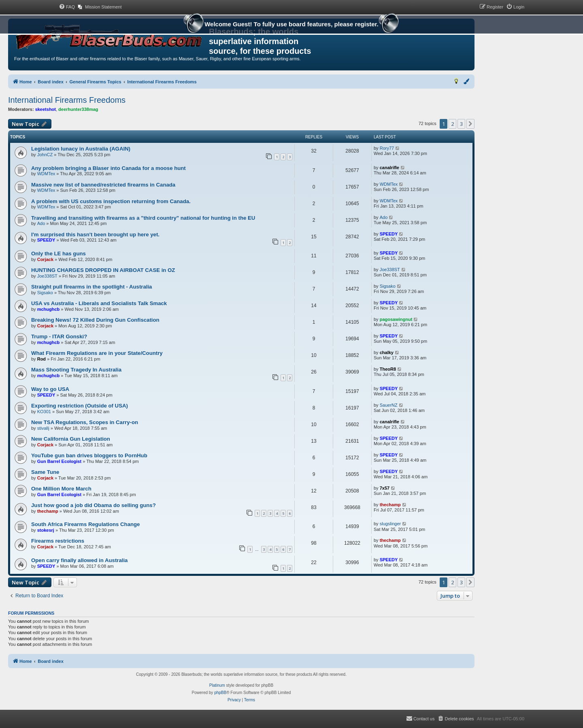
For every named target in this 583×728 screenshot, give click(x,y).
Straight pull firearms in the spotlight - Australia (91, 287)
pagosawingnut (396, 319)
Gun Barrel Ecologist (59, 461)
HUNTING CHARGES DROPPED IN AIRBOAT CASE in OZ (103, 270)
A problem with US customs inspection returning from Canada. (111, 201)
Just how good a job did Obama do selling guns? (94, 505)
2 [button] (452, 124)
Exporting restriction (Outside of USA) (80, 406)
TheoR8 (388, 369)
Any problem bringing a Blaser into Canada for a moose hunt (109, 168)
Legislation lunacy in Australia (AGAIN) (81, 149)
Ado (41, 223)
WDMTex (46, 174)
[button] (470, 124)
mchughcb (49, 309)
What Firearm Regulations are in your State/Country (97, 353)
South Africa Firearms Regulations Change (85, 524)
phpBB (220, 693)
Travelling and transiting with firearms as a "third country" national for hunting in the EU (143, 218)
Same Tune (45, 472)
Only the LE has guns (59, 254)
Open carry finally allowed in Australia (79, 560)
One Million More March (61, 489)
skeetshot (46, 109)
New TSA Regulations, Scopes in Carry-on (85, 422)
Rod (41, 359)
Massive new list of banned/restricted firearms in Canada (103, 185)
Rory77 (387, 148)
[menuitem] (67, 7)
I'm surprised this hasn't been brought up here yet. (95, 235)
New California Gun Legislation (71, 439)
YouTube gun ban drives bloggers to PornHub (89, 455)
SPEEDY (46, 240)
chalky (387, 352)
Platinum (217, 685)
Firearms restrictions (58, 541)
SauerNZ (389, 405)
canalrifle (389, 168)
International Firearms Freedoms (67, 100)
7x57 (385, 488)
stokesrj (46, 530)
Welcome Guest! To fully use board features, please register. (291, 25)
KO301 (44, 412)
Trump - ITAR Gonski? (59, 336)
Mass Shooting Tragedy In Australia (76, 370)
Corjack (45, 259)
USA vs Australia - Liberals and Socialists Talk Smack (99, 303)
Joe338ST (47, 276)
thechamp (48, 511)
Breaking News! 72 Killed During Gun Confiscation (95, 320)
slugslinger (390, 524)
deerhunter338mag (78, 109)
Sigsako (45, 293)
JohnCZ (45, 155)
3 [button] (461, 124)
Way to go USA (50, 389)
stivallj (43, 428)
